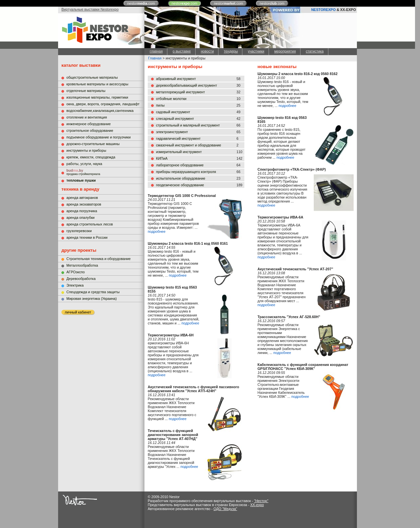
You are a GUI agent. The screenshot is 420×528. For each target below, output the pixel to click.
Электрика (75, 285)
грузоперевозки (79, 231)
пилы (160, 105)
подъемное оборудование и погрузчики (98, 137)
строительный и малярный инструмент (188, 125)
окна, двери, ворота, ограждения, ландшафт (103, 104)
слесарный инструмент (175, 119)
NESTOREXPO (323, 10)
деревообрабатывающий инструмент (187, 85)
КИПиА (162, 158)
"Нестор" (261, 501)
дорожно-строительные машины (93, 144)
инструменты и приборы (86, 150)
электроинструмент (172, 132)
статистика (315, 51)
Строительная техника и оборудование (98, 259)
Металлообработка (82, 265)
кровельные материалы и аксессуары (97, 84)
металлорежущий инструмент (180, 92)
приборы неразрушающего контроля (186, 172)
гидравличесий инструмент (178, 138)
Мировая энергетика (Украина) (92, 299)
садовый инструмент (173, 112)
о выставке (182, 51)
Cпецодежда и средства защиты (93, 292)
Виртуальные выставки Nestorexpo (90, 9)
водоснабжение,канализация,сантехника (100, 111)
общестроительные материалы (92, 77)
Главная (155, 58)
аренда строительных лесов (90, 224)
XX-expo (257, 505)
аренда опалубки (81, 218)
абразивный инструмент (176, 79)
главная (156, 51)
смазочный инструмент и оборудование (189, 145)
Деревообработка (81, 279)
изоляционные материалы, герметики (97, 97)
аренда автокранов (82, 198)
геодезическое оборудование (180, 185)
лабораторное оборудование (180, 165)
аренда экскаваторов (84, 204)
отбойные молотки (171, 99)
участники (256, 51)
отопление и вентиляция (87, 117)
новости (207, 51)
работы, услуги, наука (84, 164)
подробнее (157, 231)
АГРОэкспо (76, 272)
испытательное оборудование (181, 178)
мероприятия (285, 51)
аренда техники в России (87, 237)
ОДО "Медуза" (225, 509)
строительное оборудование (90, 131)
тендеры (231, 51)
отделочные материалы (86, 91)
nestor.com (141, 3)
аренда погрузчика (82, 211)
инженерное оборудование (88, 124)
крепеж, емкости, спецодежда (91, 157)
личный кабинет (78, 312)
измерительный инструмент (179, 152)
